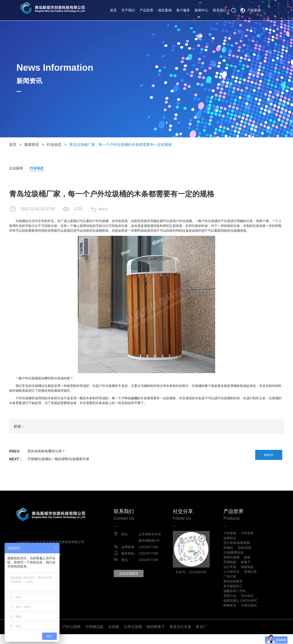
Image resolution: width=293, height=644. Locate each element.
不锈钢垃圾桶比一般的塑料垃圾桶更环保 (60, 459)
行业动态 (54, 145)
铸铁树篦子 (156, 637)
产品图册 (254, 10)
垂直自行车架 (180, 637)
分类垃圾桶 (133, 637)
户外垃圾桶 (129, 398)
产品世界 (146, 10)
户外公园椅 (71, 637)
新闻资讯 (32, 145)
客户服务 (183, 10)
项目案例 (165, 10)
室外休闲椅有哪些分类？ (48, 452)
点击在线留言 (133, 580)
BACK (106, 209)
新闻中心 (201, 10)
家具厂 (201, 637)
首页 (113, 10)
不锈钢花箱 (94, 637)
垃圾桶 (114, 637)
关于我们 (128, 10)
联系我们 (220, 10)
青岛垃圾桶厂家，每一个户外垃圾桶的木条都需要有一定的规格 (121, 145)
